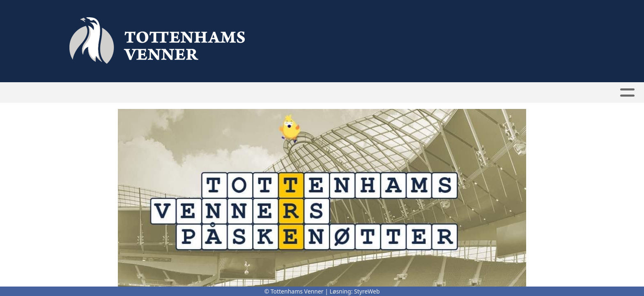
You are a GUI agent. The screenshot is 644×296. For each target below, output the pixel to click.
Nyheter (235, 93)
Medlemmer (338, 93)
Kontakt (437, 93)
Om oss (393, 93)
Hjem (201, 93)
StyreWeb (367, 291)
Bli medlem (282, 93)
